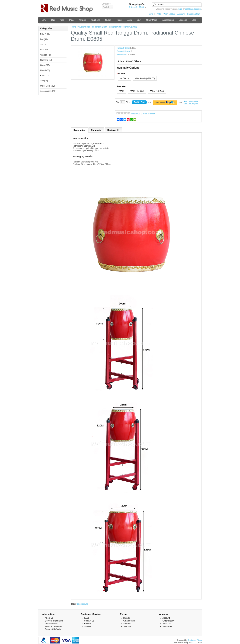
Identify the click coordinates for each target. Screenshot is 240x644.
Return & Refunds (53, 629)
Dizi (53, 20)
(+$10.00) (140, 91)
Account (181, 14)
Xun (139, 20)
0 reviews (136, 114)
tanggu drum (82, 604)
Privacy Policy (51, 624)
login (180, 9)
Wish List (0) (169, 14)
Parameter (96, 130)
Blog (194, 20)
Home (150, 14)
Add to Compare (191, 104)
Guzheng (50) (46, 60)
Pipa (71, 20)
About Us (49, 618)
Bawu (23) (45, 76)
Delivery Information (54, 621)
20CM (121, 91)
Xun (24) (44, 81)
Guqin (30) (45, 65)
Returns (88, 624)
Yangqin (82, 20)
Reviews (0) (113, 130)
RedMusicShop (195, 640)
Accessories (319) (48, 91)
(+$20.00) (150, 78)
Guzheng (96, 20)
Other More (152, 20)
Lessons (183, 20)
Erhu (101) (45, 34)
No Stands (124, 78)
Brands (126, 618)
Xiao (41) (44, 45)
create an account (193, 9)
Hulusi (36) (45, 70)
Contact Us (89, 621)
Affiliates (127, 624)
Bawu (130, 20)
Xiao (62, 20)
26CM (153, 91)
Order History (168, 621)
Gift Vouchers (129, 621)
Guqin (108, 20)
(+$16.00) (160, 91)
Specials (127, 626)
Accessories (168, 20)
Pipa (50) (44, 50)
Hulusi (119, 20)
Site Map (88, 626)
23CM (133, 91)
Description (79, 130)
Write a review (149, 114)
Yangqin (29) (46, 55)
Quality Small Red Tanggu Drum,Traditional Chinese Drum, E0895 (108, 27)
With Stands (140, 78)
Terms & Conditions (54, 626)
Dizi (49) (44, 39)
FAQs (158, 14)
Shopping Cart (194, 14)
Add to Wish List (191, 101)
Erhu (44, 20)
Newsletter (167, 626)
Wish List (167, 624)
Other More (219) (48, 86)
